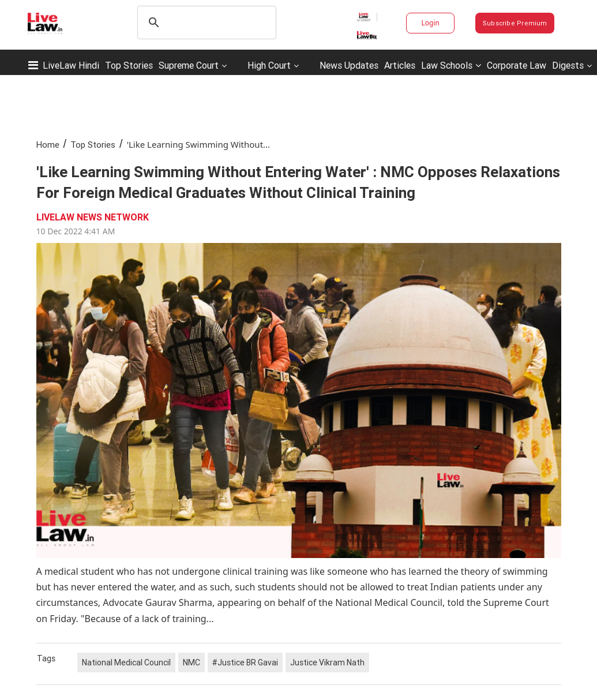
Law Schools (451, 65)
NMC (192, 662)
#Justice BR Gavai (245, 662)
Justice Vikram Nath (327, 662)
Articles (400, 65)
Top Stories (129, 65)
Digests (568, 65)
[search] (205, 23)
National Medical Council (126, 662)
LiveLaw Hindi (71, 65)
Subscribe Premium (515, 23)
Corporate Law (517, 65)
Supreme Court (189, 65)
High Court (269, 65)
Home (48, 145)
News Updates (349, 65)
